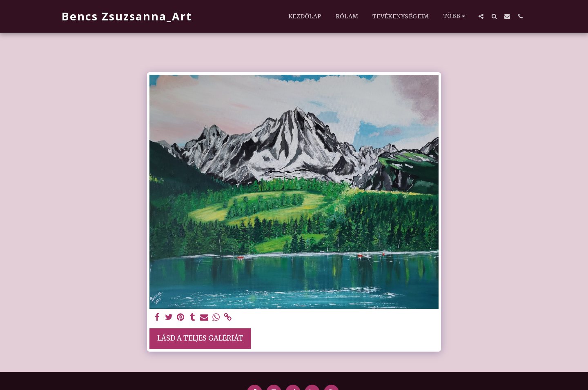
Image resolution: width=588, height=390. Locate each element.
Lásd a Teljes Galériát (200, 338)
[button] (481, 16)
